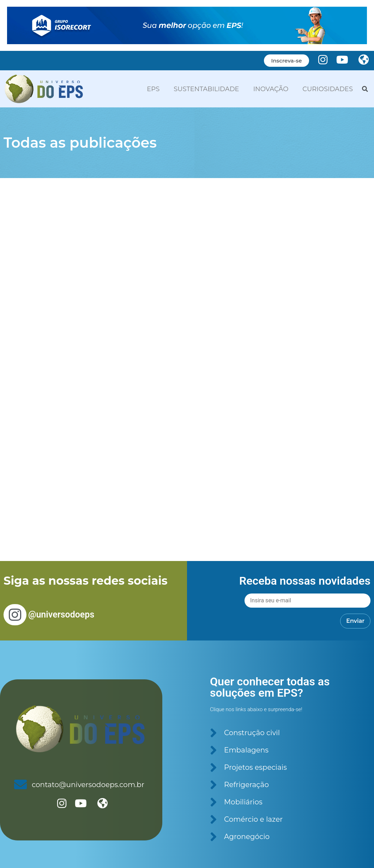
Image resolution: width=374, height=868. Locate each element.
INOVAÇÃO (271, 89)
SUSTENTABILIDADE (206, 89)
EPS (153, 89)
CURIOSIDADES (328, 89)
